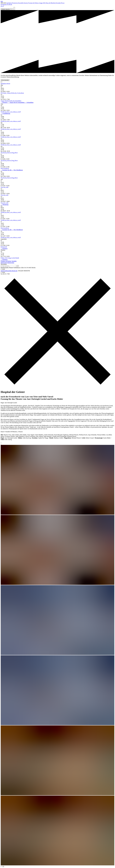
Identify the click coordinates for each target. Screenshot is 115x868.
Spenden (14, 261)
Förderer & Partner (6, 261)
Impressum (4, 263)
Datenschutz (11, 263)
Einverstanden (5, 80)
